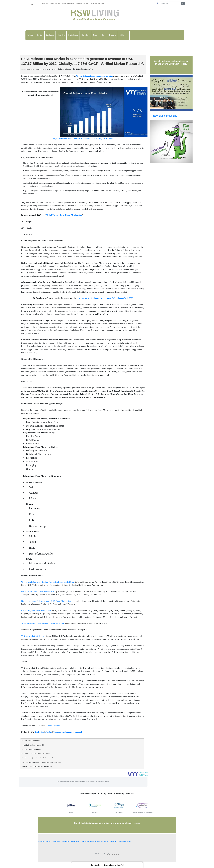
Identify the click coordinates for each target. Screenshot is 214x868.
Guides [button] (123, 35)
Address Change (61, 3)
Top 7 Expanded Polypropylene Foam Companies (43, 629)
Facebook (78, 738)
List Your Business (110, 865)
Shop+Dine (61, 35)
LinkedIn (39, 738)
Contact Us (93, 3)
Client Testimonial (55, 732)
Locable (108, 860)
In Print (103, 35)
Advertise (79, 3)
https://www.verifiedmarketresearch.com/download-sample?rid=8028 (83, 145)
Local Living (50, 35)
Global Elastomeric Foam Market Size (38, 598)
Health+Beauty (73, 35)
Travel (95, 35)
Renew (52, 3)
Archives (86, 3)
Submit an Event (96, 865)
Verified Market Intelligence (33, 642)
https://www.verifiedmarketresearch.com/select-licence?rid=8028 (105, 304)
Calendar (30, 35)
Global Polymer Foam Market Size (36, 617)
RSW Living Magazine (165, 116)
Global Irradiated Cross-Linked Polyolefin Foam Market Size (48, 588)
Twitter (48, 738)
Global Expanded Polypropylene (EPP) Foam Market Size (46, 607)
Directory (40, 35)
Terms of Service (115, 860)
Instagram (67, 738)
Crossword (112, 35)
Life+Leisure (85, 35)
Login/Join (121, 865)
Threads (57, 738)
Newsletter (71, 3)
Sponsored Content (125, 848)
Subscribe (45, 3)
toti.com (101, 3)
